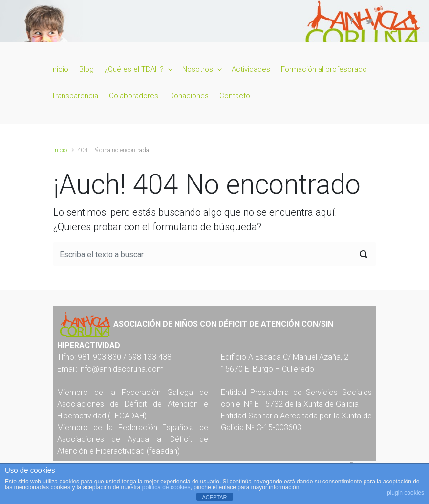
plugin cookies (406, 493)
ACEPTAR (214, 497)
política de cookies (166, 487)
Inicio (60, 150)
